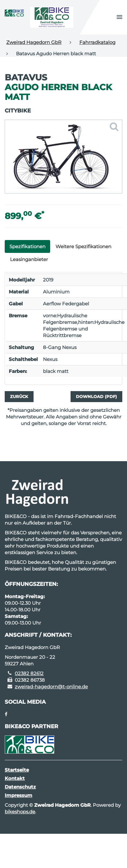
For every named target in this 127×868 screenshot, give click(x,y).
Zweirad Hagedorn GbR (34, 42)
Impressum (19, 795)
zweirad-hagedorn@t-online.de (51, 687)
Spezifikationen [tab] (27, 246)
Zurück (19, 396)
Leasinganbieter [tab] (29, 259)
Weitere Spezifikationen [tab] (83, 246)
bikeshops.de (20, 812)
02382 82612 (29, 673)
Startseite (17, 770)
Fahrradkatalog (97, 42)
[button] (119, 17)
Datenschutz (20, 787)
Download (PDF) (96, 396)
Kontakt (15, 778)
